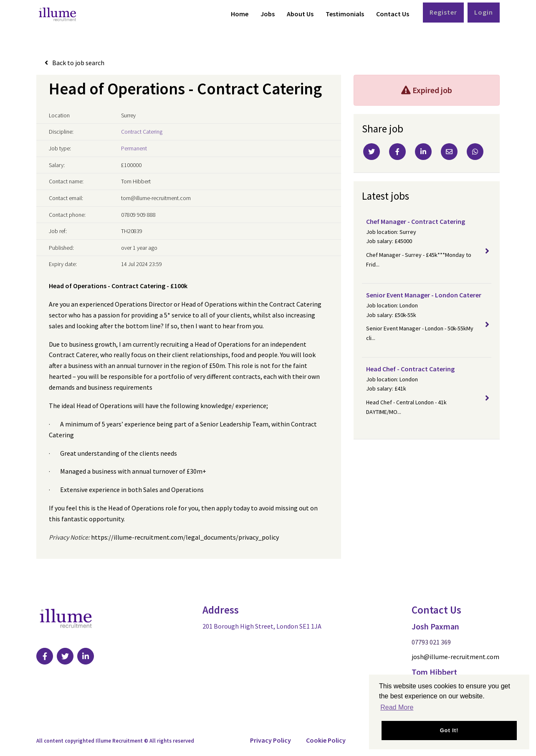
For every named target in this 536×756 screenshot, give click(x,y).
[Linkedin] (423, 152)
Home (240, 14)
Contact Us (393, 14)
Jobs (268, 14)
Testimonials (345, 14)
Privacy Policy (271, 740)
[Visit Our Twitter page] (65, 656)
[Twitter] (372, 152)
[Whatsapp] (475, 152)
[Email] (449, 152)
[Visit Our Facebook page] (45, 656)
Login (484, 12)
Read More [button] (397, 707)
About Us (300, 14)
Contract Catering (142, 132)
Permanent (134, 148)
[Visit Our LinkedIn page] (86, 656)
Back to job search (78, 63)
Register (443, 12)
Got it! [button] (449, 730)
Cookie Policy (326, 740)
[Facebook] (397, 152)
